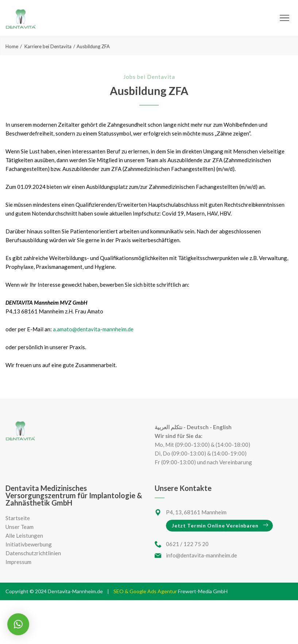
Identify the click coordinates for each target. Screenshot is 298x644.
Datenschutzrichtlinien (33, 553)
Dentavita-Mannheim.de (75, 591)
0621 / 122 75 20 (187, 544)
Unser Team (20, 527)
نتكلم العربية (169, 427)
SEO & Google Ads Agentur (146, 591)
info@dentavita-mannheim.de (202, 555)
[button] (18, 624)
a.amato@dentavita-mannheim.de (93, 329)
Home (12, 46)
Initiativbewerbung (29, 544)
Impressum (18, 562)
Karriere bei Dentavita (48, 46)
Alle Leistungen (24, 536)
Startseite (18, 518)
